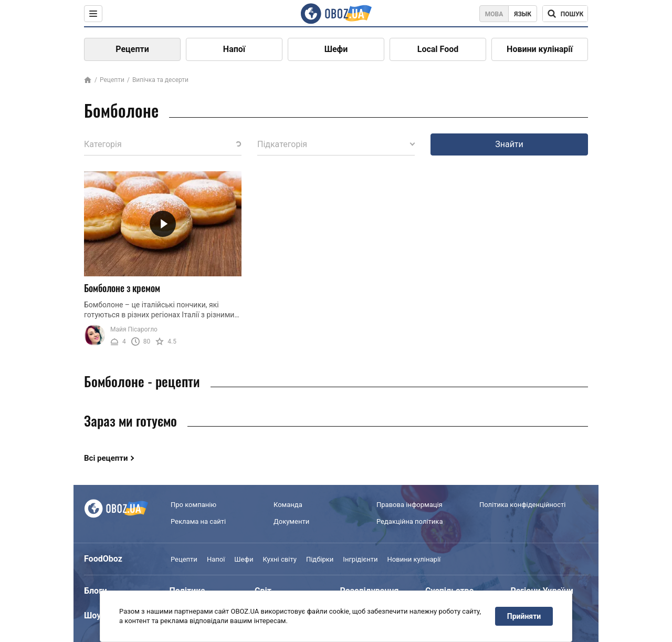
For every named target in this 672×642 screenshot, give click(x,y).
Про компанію (193, 505)
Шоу (92, 615)
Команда (288, 505)
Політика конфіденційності (522, 505)
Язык (523, 14)
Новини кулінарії (540, 49)
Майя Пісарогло (134, 329)
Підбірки (320, 559)
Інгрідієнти (360, 559)
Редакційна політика (409, 521)
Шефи (336, 49)
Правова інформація (409, 505)
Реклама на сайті (198, 521)
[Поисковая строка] (565, 14)
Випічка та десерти (160, 80)
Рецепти (132, 49)
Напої (234, 49)
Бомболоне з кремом (122, 288)
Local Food (438, 49)
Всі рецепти (106, 458)
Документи (291, 521)
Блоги (96, 591)
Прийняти (524, 616)
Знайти (509, 144)
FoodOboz (103, 559)
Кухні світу (279, 559)
